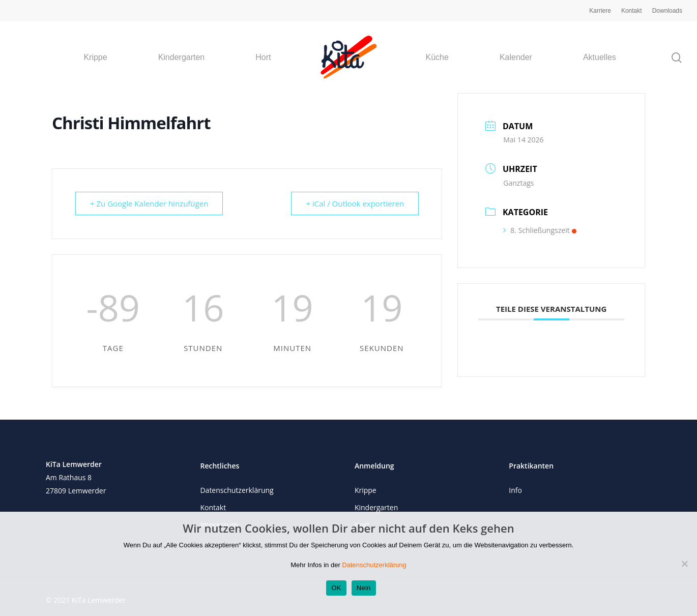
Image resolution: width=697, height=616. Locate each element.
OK (336, 588)
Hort (263, 57)
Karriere (600, 11)
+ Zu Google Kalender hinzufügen (149, 203)
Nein (364, 588)
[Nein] (684, 564)
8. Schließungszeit (540, 230)
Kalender (516, 57)
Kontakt (632, 11)
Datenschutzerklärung (237, 490)
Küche (437, 57)
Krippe (95, 57)
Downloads (667, 11)
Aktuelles (600, 57)
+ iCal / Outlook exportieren (355, 203)
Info (515, 490)
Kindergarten (182, 57)
